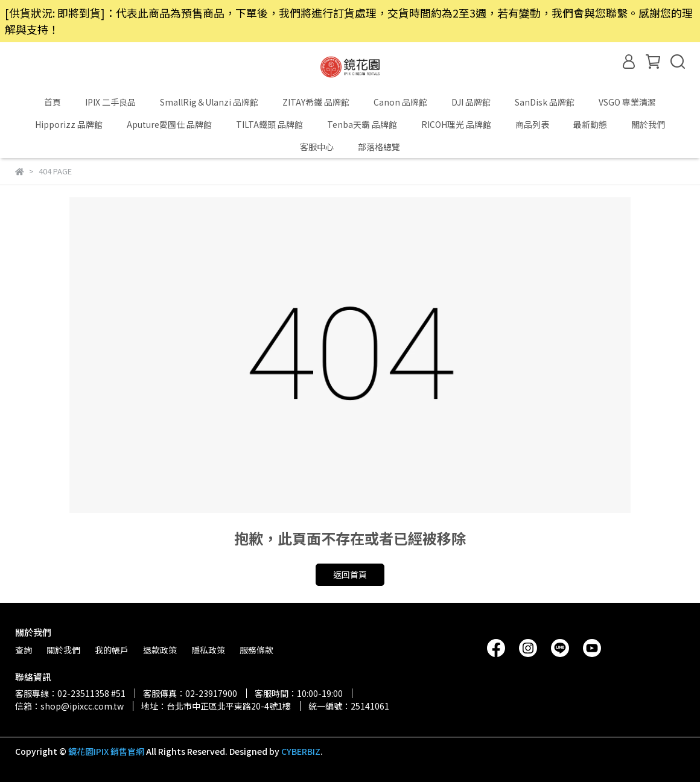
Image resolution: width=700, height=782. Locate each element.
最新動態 (590, 124)
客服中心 (317, 147)
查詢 (24, 650)
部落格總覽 (379, 147)
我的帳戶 (112, 650)
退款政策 (160, 650)
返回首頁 (350, 574)
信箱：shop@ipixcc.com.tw (69, 706)
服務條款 (256, 650)
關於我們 (648, 124)
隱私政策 (208, 650)
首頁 (52, 102)
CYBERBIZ (301, 751)
